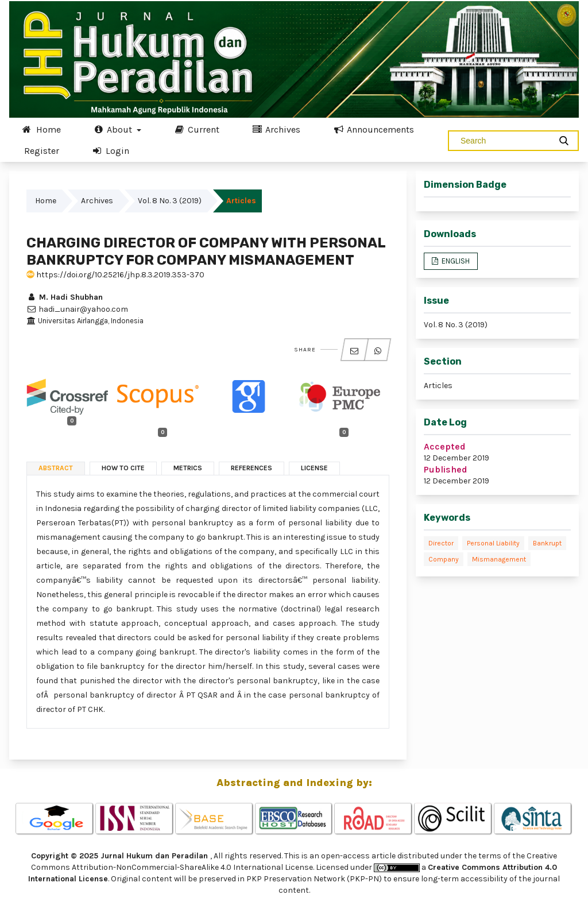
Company (444, 559)
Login (110, 150)
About (114, 129)
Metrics (188, 468)
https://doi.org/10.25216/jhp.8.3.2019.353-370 (115, 275)
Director (441, 543)
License (314, 468)
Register (42, 151)
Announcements (373, 129)
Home (41, 129)
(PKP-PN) (364, 879)
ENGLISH (455, 261)
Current (196, 129)
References (252, 468)
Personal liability (493, 543)
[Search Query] (504, 141)
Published (446, 469)
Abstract (56, 468)
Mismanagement (499, 559)
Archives (276, 129)
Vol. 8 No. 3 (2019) (170, 201)
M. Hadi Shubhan (65, 297)
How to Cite (123, 468)
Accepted (445, 446)
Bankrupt (547, 543)
